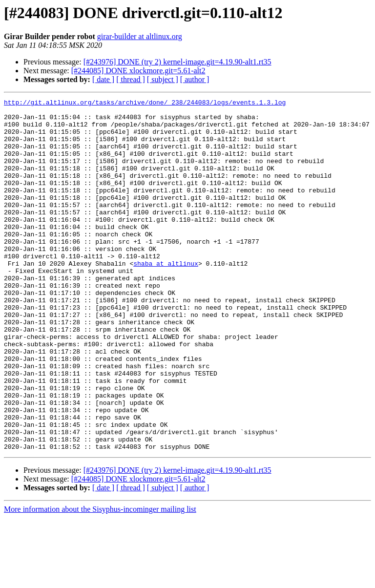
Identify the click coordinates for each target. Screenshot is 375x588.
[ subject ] (163, 79)
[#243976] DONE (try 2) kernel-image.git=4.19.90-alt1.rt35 (177, 62)
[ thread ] (131, 79)
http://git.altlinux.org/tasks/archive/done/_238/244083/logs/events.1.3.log (145, 104)
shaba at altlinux (166, 297)
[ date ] (103, 79)
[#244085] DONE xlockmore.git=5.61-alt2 (138, 71)
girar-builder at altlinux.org (140, 36)
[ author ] (195, 79)
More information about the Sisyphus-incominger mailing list (100, 579)
